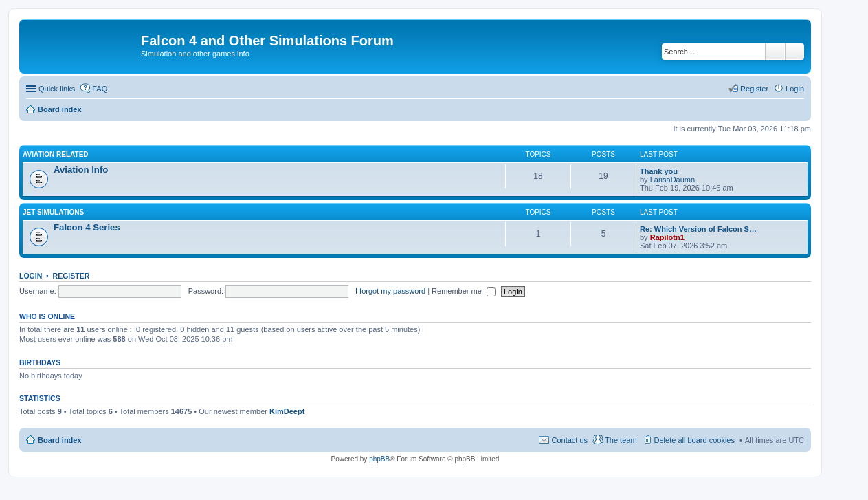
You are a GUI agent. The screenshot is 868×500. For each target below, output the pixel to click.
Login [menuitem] (795, 89)
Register (71, 276)
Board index (60, 440)
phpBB (379, 459)
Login (31, 276)
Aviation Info (81, 170)
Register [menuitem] (754, 89)
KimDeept (287, 411)
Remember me (464, 291)
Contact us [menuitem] (569, 440)
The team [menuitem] (621, 440)
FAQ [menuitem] (100, 89)
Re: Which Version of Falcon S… (698, 229)
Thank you (659, 171)
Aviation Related (56, 154)
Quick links (57, 89)
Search (775, 52)
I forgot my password (390, 291)
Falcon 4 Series (87, 227)
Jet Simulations (53, 212)
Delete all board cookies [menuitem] (694, 440)
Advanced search (795, 52)
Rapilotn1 (667, 237)
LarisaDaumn (672, 180)
